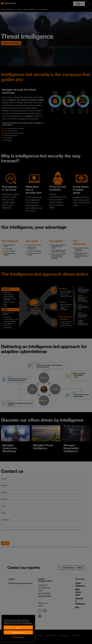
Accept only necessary (18, 638)
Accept (18, 633)
